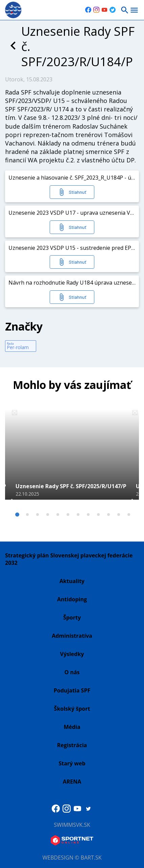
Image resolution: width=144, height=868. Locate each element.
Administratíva (72, 636)
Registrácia (72, 745)
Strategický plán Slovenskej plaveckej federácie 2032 (69, 559)
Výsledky (72, 654)
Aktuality (72, 581)
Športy (72, 617)
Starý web (72, 763)
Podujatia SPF (72, 690)
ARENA (72, 782)
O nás (72, 672)
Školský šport (72, 709)
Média (72, 727)
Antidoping (72, 599)
